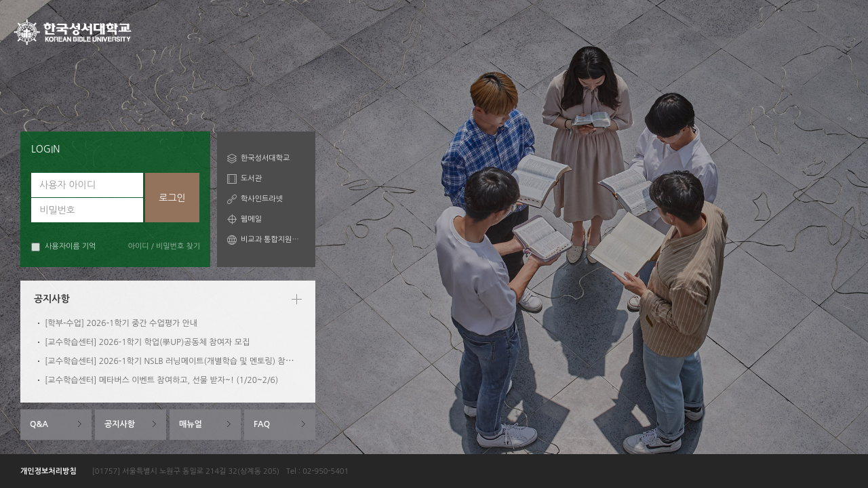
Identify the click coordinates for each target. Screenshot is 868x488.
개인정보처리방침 (48, 471)
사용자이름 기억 (63, 247)
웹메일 (251, 219)
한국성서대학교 (265, 158)
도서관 (251, 179)
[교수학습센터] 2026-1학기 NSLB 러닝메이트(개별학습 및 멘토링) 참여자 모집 (181, 361)
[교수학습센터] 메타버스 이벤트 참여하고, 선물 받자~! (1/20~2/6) (161, 380)
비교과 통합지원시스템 (273, 240)
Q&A (39, 424)
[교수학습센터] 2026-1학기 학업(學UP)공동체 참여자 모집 (147, 342)
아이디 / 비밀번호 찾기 (164, 246)
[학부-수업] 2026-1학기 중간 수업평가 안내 (121, 323)
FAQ (262, 424)
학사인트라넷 (262, 199)
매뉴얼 (191, 424)
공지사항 (120, 424)
